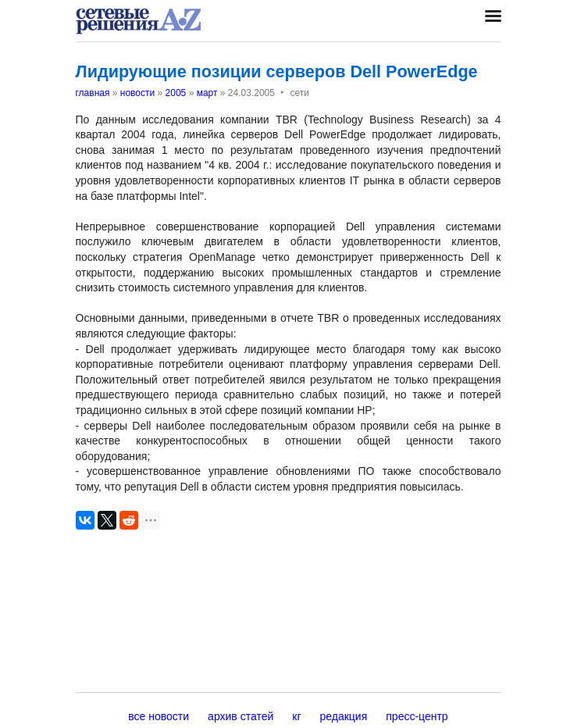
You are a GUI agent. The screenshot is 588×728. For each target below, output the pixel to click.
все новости (159, 716)
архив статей (241, 716)
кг (296, 716)
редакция (344, 716)
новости (137, 93)
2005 (176, 93)
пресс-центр (417, 716)
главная (93, 93)
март (207, 93)
